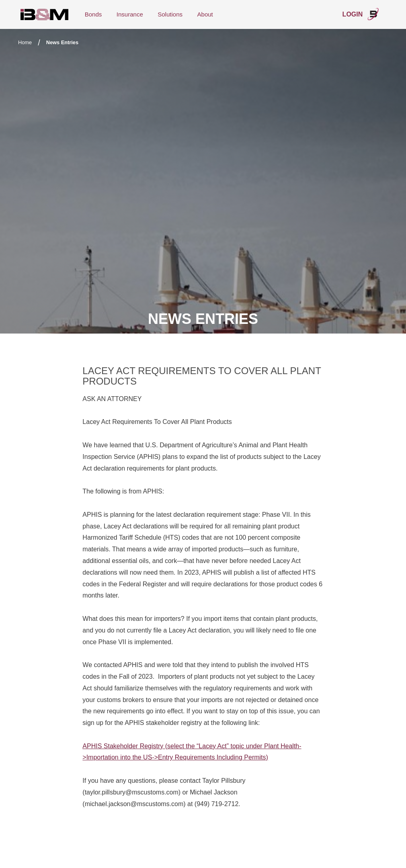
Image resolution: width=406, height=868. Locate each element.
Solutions (170, 14)
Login (361, 14)
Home (25, 42)
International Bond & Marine (45, 15)
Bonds (93, 14)
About (205, 14)
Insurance (130, 14)
